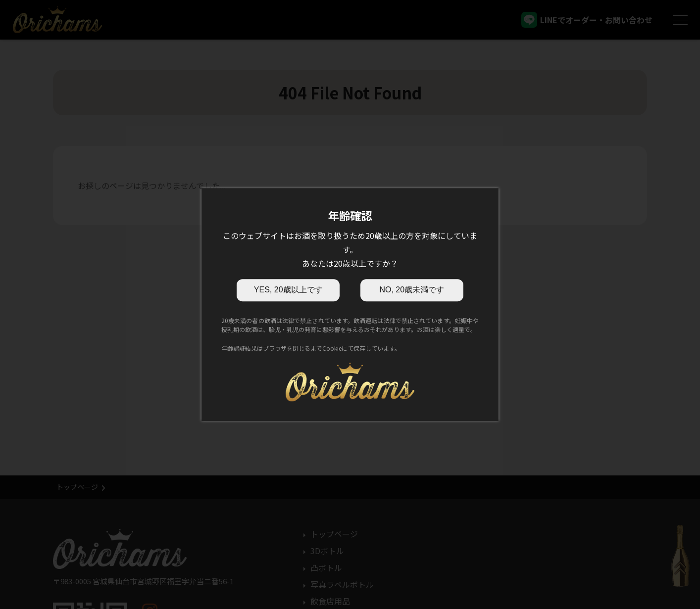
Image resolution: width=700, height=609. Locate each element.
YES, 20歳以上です (288, 290)
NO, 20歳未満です (412, 290)
